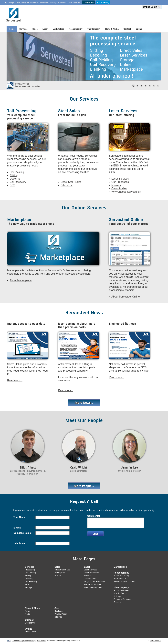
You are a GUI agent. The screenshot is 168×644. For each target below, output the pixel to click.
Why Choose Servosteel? (126, 192)
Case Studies (119, 188)
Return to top (155, 641)
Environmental (120, 579)
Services (23, 29)
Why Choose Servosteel (95, 582)
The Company (94, 29)
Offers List (67, 185)
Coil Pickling (17, 172)
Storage (28, 587)
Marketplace (58, 29)
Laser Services (120, 179)
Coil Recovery (18, 182)
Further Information (92, 585)
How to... (58, 576)
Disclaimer (59, 611)
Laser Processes (91, 573)
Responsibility (76, 29)
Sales (35, 29)
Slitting (14, 175)
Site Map (58, 617)
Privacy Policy (103, 2)
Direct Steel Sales (71, 182)
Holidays (117, 596)
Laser (45, 29)
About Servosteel (121, 590)
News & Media (112, 29)
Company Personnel (122, 599)
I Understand (88, 2)
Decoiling (15, 179)
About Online (31, 632)
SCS (12, 185)
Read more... (15, 380)
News (27, 611)
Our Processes (120, 182)
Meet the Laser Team (93, 587)
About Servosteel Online (126, 297)
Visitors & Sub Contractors (125, 582)
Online (139, 29)
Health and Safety (121, 576)
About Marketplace (21, 280)
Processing (30, 570)
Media (28, 614)
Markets (116, 185)
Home (12, 29)
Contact (127, 29)
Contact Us (30, 623)
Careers (117, 602)
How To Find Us (120, 593)
